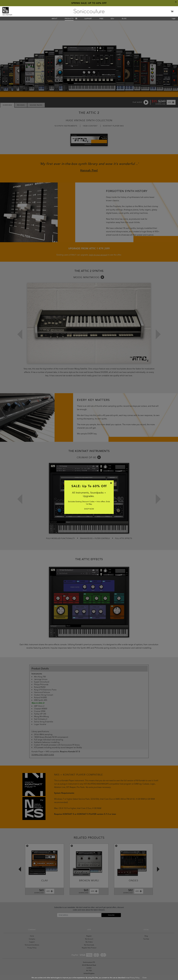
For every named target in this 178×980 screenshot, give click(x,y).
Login (174, 18)
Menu (76, 19)
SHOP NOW (89, 509)
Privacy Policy (135, 978)
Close (144, 978)
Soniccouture (89, 11)
